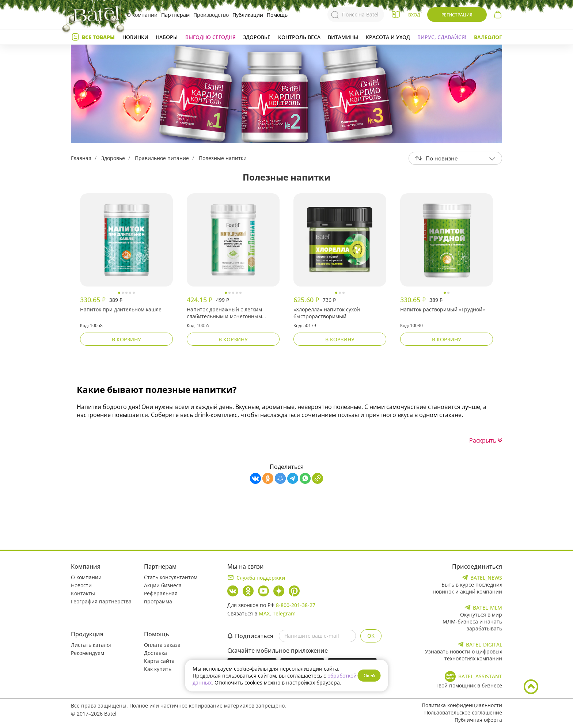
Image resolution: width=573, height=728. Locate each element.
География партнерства (101, 601)
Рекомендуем (88, 653)
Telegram (284, 613)
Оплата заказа (162, 645)
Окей (369, 676)
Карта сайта (159, 661)
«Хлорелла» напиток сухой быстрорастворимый (327, 313)
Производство (211, 15)
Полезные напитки (223, 158)
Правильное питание (162, 158)
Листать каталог (91, 645)
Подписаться (250, 636)
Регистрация (457, 15)
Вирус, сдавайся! (442, 37)
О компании (142, 15)
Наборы (167, 37)
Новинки (135, 37)
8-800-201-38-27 (296, 605)
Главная (81, 158)
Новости (81, 585)
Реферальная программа (161, 597)
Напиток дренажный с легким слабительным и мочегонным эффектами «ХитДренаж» (224, 313)
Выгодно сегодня (210, 37)
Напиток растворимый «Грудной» (443, 309)
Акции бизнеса (163, 585)
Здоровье (257, 37)
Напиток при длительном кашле (121, 309)
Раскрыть (486, 440)
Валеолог (488, 37)
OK (371, 636)
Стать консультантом (171, 577)
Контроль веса (299, 37)
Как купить (158, 669)
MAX (264, 613)
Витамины (343, 37)
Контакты (83, 593)
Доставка (155, 653)
